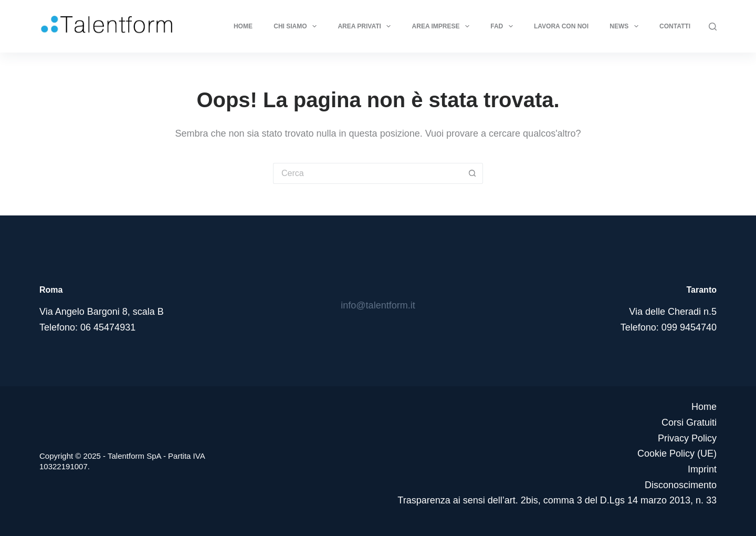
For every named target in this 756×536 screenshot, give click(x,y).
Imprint (702, 469)
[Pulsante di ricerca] (472, 173)
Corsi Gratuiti (689, 422)
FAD (503, 26)
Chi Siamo (297, 26)
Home (243, 26)
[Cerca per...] (367, 173)
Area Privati (366, 26)
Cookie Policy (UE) (677, 453)
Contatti (675, 26)
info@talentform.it (378, 305)
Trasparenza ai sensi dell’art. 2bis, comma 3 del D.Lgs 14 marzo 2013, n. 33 (557, 500)
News (626, 26)
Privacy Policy (687, 438)
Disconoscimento (681, 485)
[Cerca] (713, 27)
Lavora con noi (561, 26)
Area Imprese (443, 26)
